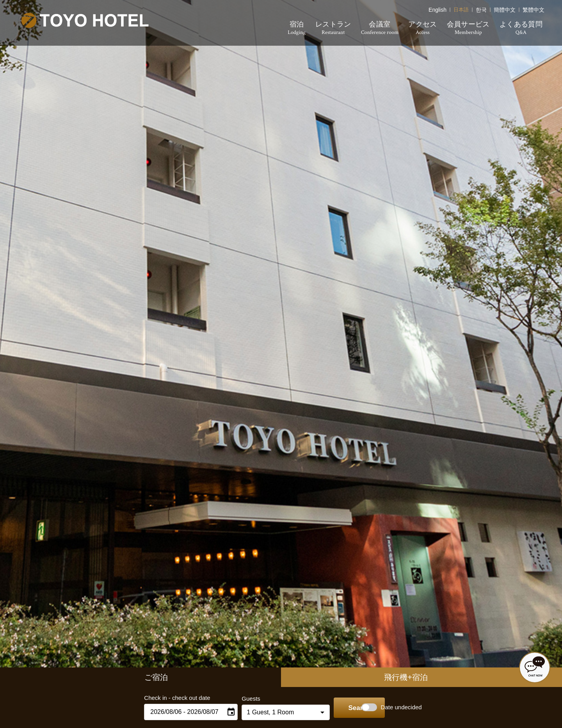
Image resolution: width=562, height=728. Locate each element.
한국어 (482, 9)
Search (347, 708)
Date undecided (409, 707)
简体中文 (506, 9)
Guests (233, 699)
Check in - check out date (159, 698)
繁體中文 (535, 9)
